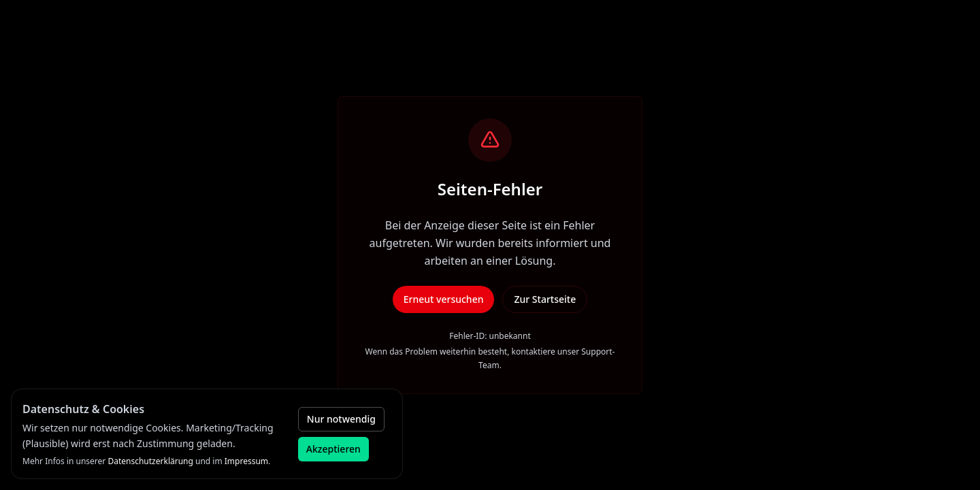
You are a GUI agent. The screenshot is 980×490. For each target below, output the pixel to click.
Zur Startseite (545, 299)
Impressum (246, 461)
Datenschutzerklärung (150, 461)
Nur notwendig (341, 419)
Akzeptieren (333, 449)
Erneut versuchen (444, 299)
